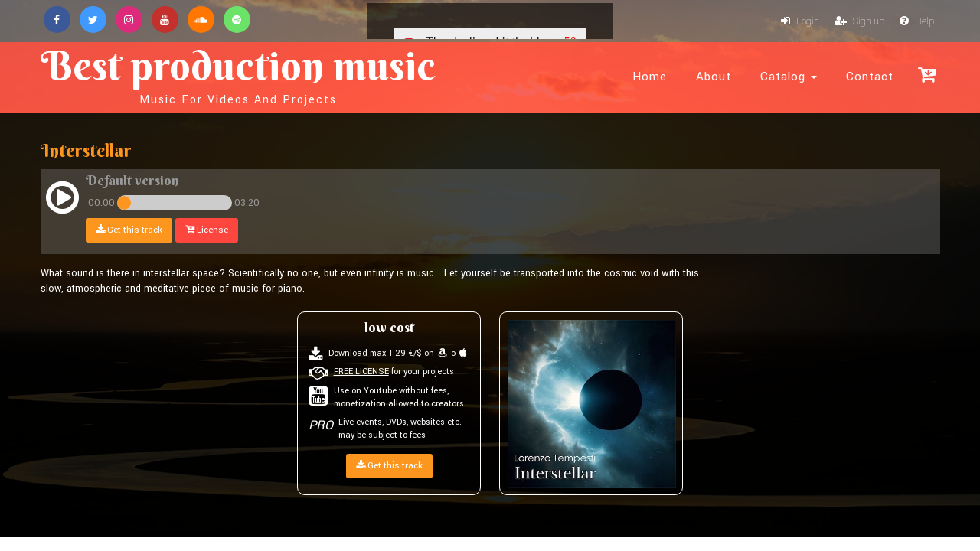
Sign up (859, 21)
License (207, 230)
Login (800, 21)
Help (917, 21)
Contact (870, 77)
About (714, 77)
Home (650, 77)
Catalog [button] (789, 77)
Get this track (129, 230)
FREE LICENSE (361, 372)
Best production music (238, 73)
